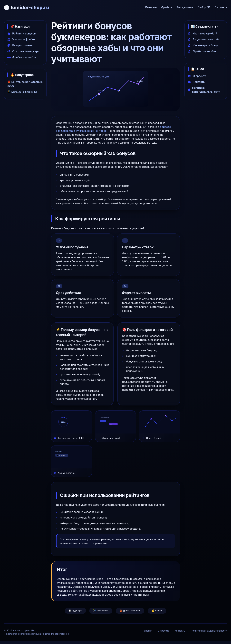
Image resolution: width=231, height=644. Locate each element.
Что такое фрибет (21, 39)
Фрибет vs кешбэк (22, 57)
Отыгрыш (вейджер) (23, 51)
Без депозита (185, 7)
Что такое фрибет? (202, 33)
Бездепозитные (20, 45)
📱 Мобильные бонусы (22, 92)
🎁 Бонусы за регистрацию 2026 (25, 84)
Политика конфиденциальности (204, 90)
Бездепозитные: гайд (204, 39)
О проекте (221, 7)
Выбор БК (204, 7)
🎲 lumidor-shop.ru (27, 7)
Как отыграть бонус (203, 45)
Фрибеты (167, 7)
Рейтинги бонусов (22, 33)
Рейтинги (151, 7)
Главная (148, 631)
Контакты (197, 82)
